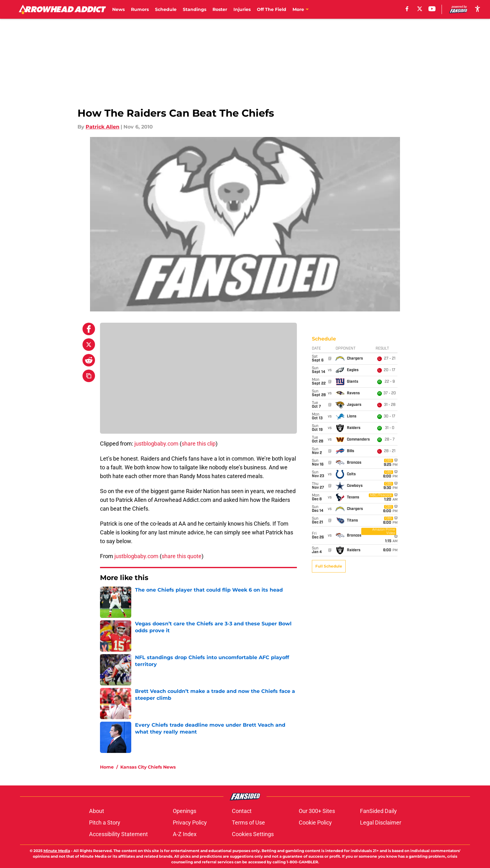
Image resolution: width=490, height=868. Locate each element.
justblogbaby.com (156, 444)
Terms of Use (248, 823)
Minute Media (57, 851)
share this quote (182, 556)
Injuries (242, 9)
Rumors (140, 9)
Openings (185, 811)
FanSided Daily (378, 811)
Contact (242, 811)
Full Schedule (329, 363)
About (97, 811)
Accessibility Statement (118, 834)
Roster (220, 9)
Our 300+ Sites (317, 811)
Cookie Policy (315, 823)
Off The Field (272, 9)
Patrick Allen (102, 127)
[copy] (89, 376)
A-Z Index (185, 834)
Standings (195, 9)
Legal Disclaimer (381, 823)
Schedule (166, 9)
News (118, 9)
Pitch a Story (105, 823)
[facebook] (407, 9)
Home (107, 767)
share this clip (199, 444)
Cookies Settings (253, 834)
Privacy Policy (190, 823)
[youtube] (432, 9)
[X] (420, 9)
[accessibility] (477, 9)
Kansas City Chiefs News (148, 767)
